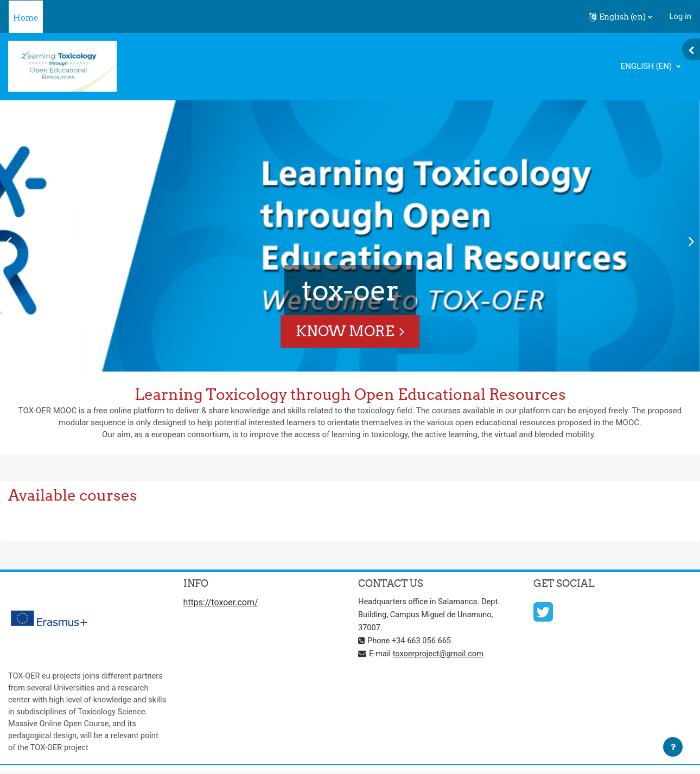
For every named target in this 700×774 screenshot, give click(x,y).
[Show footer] (673, 747)
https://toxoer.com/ (221, 603)
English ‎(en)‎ (647, 66)
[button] (621, 17)
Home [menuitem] (26, 18)
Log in (680, 16)
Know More (345, 331)
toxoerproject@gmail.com (440, 654)
